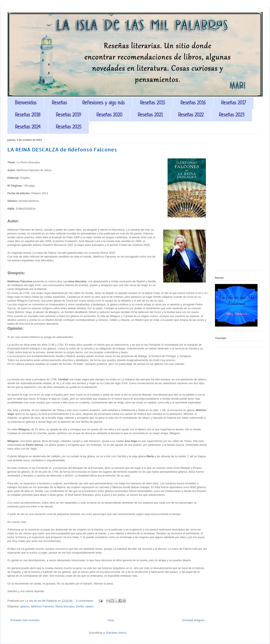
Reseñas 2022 (191, 115)
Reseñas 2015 (153, 103)
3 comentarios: (85, 601)
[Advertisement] (239, 204)
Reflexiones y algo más (103, 103)
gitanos (25, 606)
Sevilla (80, 606)
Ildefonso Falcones (42, 606)
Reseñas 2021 (150, 115)
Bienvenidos (26, 103)
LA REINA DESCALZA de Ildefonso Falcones (62, 149)
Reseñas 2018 (28, 115)
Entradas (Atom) (116, 633)
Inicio (111, 620)
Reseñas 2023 (232, 115)
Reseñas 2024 (28, 127)
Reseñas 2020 (109, 115)
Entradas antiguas (193, 620)
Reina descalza (65, 606)
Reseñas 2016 (193, 103)
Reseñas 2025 (69, 127)
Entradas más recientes (25, 620)
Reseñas (59, 103)
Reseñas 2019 (68, 115)
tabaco (90, 606)
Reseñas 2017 (233, 103)
